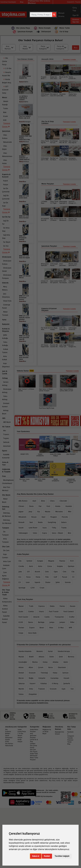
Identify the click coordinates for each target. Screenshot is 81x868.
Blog (69, 744)
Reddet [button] (47, 856)
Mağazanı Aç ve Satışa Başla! (47, 731)
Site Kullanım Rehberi (8, 731)
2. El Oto (20, 733)
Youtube (70, 738)
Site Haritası (9, 744)
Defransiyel (34, 756)
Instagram (71, 736)
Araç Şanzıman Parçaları (33, 736)
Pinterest (70, 740)
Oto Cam (33, 750)
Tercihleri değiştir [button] (62, 856)
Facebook (70, 732)
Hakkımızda (9, 746)
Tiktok (69, 742)
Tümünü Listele (69, 246)
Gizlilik (7, 740)
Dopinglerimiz (60, 732)
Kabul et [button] (36, 856)
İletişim (57, 734)
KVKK (7, 742)
